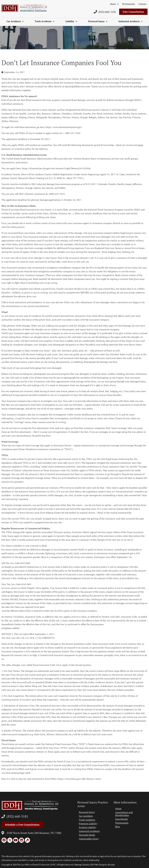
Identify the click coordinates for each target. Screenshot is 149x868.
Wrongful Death (87, 835)
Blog (117, 827)
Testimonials (129, 4)
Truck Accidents (45, 21)
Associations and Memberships (124, 814)
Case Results (121, 819)
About (114, 4)
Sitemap (78, 865)
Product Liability (87, 827)
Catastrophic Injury (89, 839)
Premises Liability (88, 824)
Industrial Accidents (130, 21)
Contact (142, 4)
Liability (71, 21)
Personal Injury (98, 21)
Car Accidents (15, 21)
